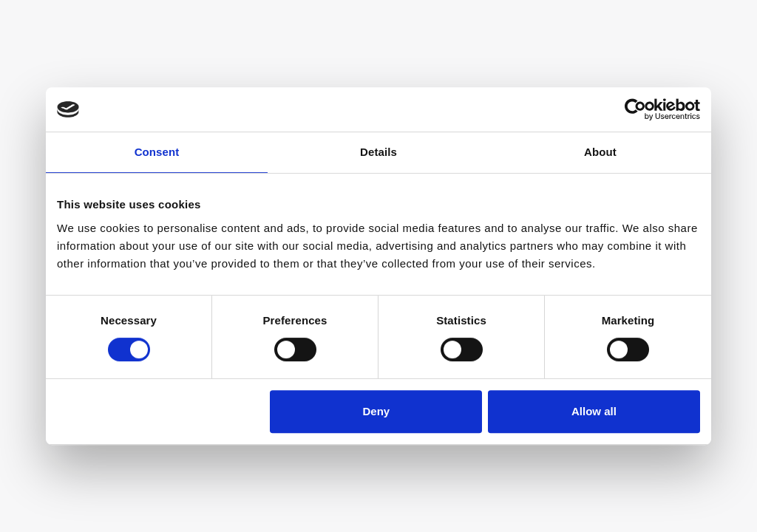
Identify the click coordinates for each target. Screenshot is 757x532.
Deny (377, 411)
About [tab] (600, 152)
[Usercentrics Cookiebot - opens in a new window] (635, 109)
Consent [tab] (157, 152)
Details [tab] (378, 152)
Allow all (594, 411)
